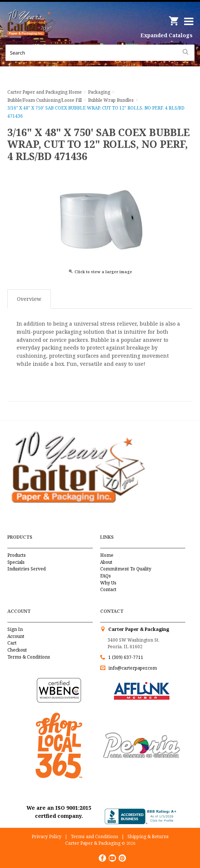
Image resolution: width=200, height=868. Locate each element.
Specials (16, 562)
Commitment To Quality (126, 569)
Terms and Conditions (94, 836)
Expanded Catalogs (166, 35)
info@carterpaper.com (132, 668)
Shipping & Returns (148, 836)
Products (17, 555)
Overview (29, 299)
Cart (12, 643)
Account (16, 636)
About (106, 562)
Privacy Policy (47, 836)
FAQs (106, 576)
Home (107, 555)
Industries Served (27, 569)
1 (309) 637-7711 (126, 657)
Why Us (108, 583)
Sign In (15, 629)
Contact (108, 589)
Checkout (17, 650)
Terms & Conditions (29, 657)
